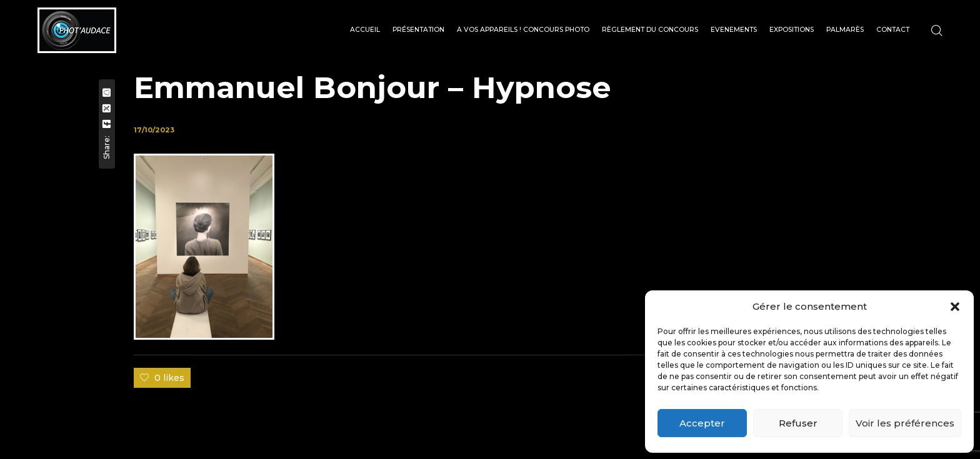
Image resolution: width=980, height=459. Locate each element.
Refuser (798, 423)
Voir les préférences (905, 423)
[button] (955, 307)
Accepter (702, 423)
